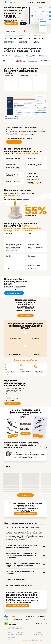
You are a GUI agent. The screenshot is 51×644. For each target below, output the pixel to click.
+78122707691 (41, 2)
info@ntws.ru (31, 2)
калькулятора (13, 535)
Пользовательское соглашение (27, 639)
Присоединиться (33, 183)
